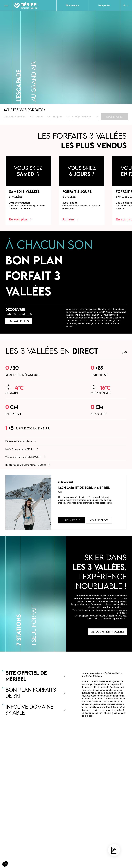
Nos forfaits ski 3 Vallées (63, 817)
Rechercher (115, 117)
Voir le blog (101, 520)
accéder (57, 850)
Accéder (106, 845)
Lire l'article (72, 520)
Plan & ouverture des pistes (21, 441)
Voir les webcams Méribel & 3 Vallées (26, 457)
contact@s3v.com (107, 755)
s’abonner (106, 802)
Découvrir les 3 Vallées (107, 633)
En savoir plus (19, 321)
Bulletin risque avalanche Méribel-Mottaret (28, 465)
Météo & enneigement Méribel (22, 449)
